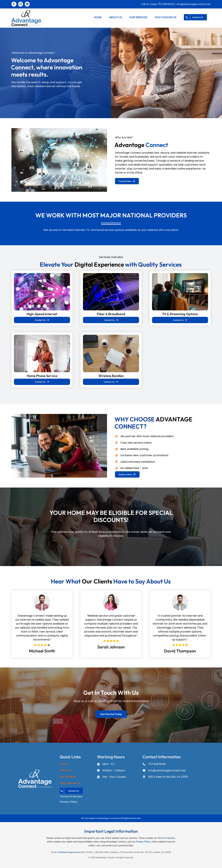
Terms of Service (166, 838)
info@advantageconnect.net (194, 4)
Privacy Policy (143, 842)
